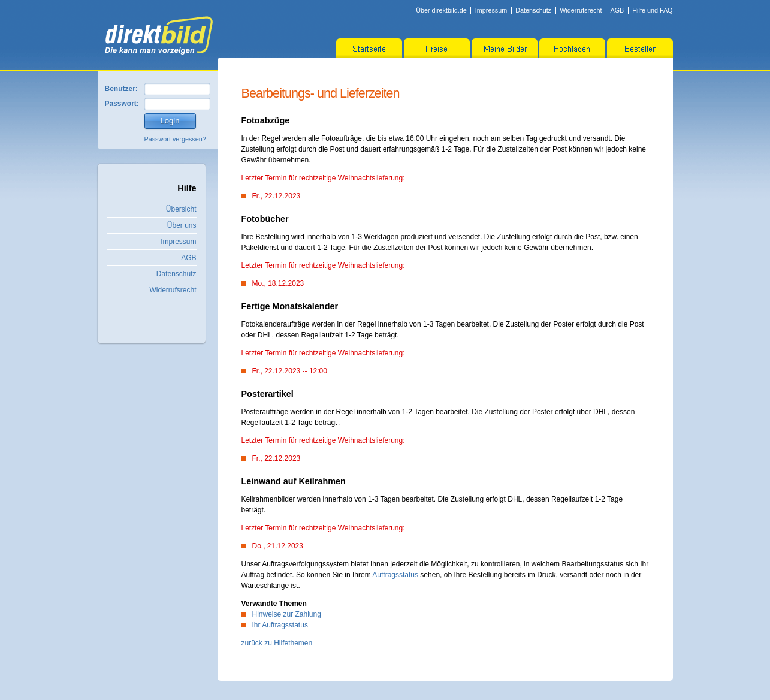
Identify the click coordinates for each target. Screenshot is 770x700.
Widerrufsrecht (581, 10)
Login (170, 121)
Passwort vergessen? (175, 139)
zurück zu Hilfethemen (277, 643)
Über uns (182, 225)
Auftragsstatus (395, 575)
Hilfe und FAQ (652, 10)
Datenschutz (533, 10)
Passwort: (122, 104)
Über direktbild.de (441, 10)
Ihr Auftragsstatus (280, 625)
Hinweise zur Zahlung (287, 614)
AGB (617, 10)
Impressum (491, 10)
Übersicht (181, 209)
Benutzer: (121, 89)
